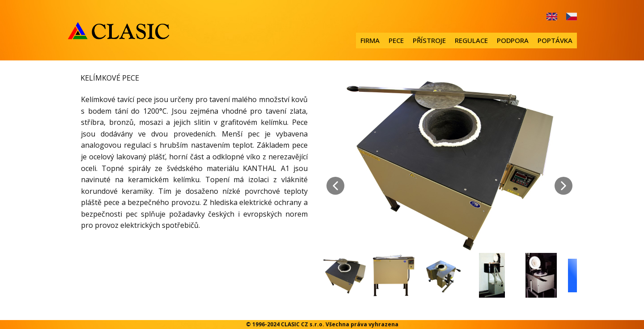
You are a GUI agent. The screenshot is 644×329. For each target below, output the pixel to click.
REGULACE (471, 40)
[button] (335, 186)
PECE (396, 40)
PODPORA (513, 40)
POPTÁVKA (555, 40)
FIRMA (370, 40)
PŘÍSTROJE (429, 40)
